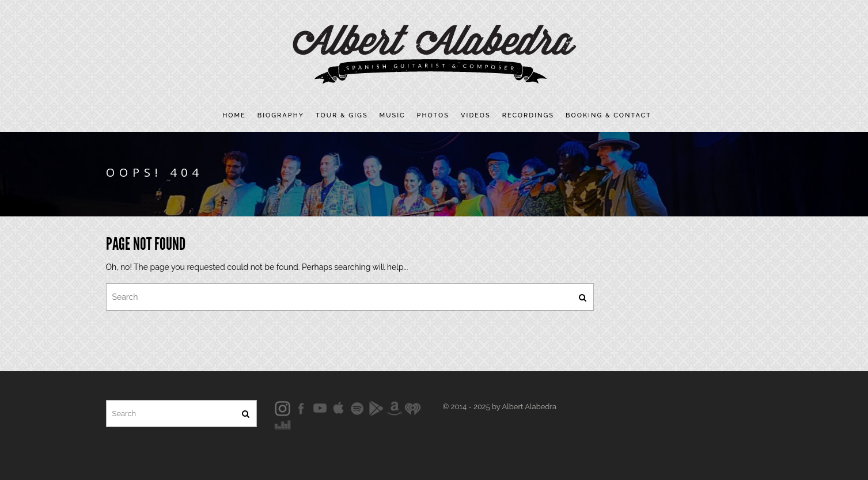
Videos (476, 115)
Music (393, 115)
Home (234, 115)
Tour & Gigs (342, 115)
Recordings (528, 115)
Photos (433, 115)
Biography (281, 115)
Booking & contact (609, 115)
